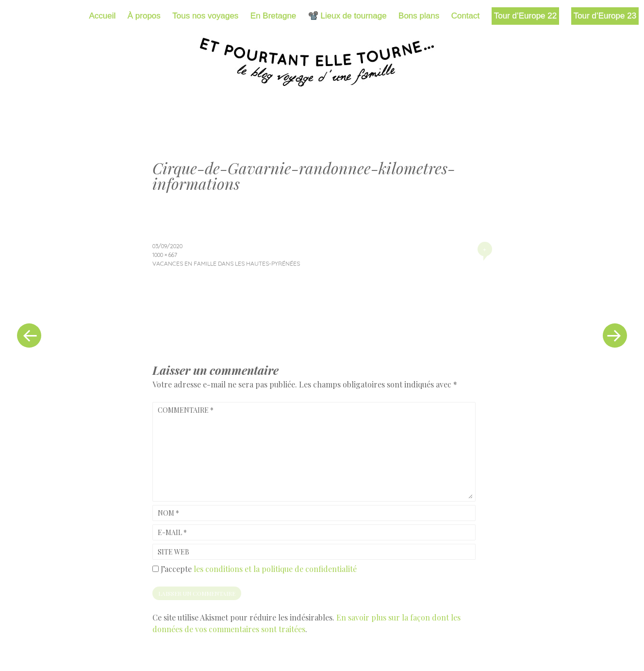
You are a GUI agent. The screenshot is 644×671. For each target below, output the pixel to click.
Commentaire (186, 410)
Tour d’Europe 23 (605, 16)
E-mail (172, 532)
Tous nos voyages (205, 16)
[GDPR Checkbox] (156, 569)
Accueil (103, 16)
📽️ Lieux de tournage (347, 16)
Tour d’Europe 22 (525, 16)
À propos (144, 16)
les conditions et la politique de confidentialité (275, 569)
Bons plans (419, 16)
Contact (466, 16)
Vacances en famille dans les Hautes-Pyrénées (226, 263)
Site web (173, 552)
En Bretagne (273, 16)
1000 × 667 (165, 255)
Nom (168, 513)
